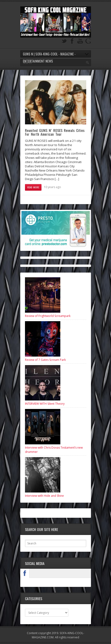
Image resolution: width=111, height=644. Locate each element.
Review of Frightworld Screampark (48, 316)
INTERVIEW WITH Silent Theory (45, 404)
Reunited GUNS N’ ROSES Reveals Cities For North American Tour (55, 132)
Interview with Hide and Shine (44, 496)
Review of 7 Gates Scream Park (45, 360)
